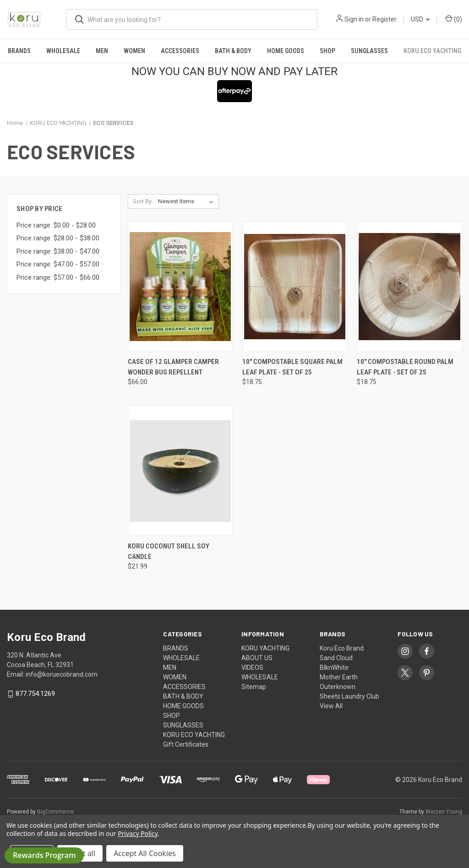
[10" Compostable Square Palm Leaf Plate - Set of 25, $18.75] (295, 287)
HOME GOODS (286, 51)
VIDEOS (252, 667)
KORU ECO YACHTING (432, 51)
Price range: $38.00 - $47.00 (58, 251)
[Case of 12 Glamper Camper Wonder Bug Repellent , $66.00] (180, 287)
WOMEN (134, 51)
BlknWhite (334, 667)
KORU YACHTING (265, 648)
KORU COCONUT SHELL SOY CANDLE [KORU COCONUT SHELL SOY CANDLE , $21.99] (169, 551)
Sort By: (143, 201)
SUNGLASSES (369, 51)
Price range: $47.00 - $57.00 (58, 264)
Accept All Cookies (145, 853)
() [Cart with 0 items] (454, 19)
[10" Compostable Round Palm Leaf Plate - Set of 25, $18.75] (409, 287)
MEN (102, 51)
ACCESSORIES (180, 51)
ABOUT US (257, 658)
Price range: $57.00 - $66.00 (58, 277)
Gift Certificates (186, 744)
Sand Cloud (336, 658)
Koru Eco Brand (342, 648)
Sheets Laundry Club (349, 696)
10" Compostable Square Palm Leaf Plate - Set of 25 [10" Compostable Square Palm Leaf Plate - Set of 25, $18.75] (292, 367)
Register (384, 19)
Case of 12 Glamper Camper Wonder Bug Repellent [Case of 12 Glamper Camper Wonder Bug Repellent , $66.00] (173, 367)
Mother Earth (339, 677)
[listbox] (188, 201)
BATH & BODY (233, 51)
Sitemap (254, 687)
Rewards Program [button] (44, 855)
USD (420, 19)
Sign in (354, 19)
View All (331, 706)
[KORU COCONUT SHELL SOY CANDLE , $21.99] (180, 471)
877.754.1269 (35, 694)
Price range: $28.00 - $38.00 (58, 238)
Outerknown (338, 687)
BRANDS (19, 51)
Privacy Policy (138, 833)
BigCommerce (55, 812)
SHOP (327, 51)
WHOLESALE (63, 51)
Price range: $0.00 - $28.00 (56, 225)
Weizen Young (444, 812)
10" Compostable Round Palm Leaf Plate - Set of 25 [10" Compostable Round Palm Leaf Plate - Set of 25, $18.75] (405, 367)
